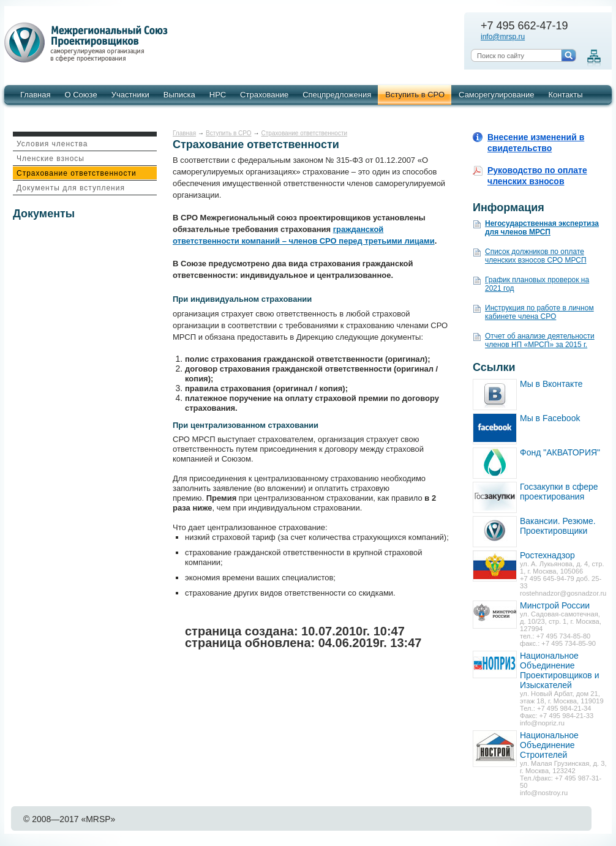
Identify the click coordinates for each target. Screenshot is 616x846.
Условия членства (52, 144)
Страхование (264, 95)
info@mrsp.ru (503, 37)
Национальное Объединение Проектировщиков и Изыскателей (560, 670)
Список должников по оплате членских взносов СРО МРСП (536, 256)
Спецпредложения (337, 95)
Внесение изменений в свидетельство (536, 143)
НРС (218, 95)
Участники (130, 95)
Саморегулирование (496, 95)
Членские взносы (51, 159)
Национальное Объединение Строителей (549, 745)
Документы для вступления (71, 188)
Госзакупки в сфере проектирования (559, 492)
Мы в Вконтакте (551, 384)
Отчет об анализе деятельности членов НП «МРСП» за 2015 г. (540, 340)
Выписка (179, 95)
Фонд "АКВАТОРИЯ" (560, 452)
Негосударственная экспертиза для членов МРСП (542, 228)
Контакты (565, 95)
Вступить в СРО (415, 95)
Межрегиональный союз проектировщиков (88, 43)
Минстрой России (555, 605)
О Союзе (81, 95)
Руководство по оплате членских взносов (537, 176)
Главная (35, 95)
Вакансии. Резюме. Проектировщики (558, 526)
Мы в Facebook (550, 418)
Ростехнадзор (547, 555)
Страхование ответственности (77, 173)
